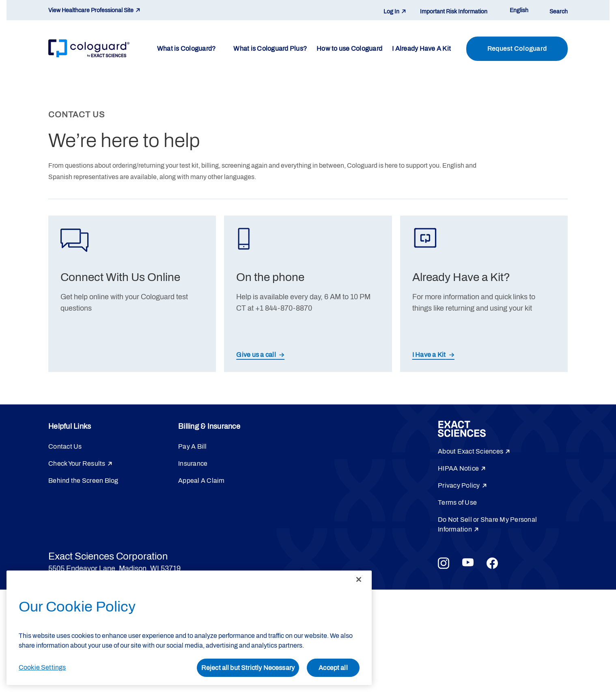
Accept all (333, 668)
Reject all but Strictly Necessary (248, 668)
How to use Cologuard (349, 49)
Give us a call (256, 355)
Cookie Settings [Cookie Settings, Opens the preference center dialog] (42, 667)
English (519, 10)
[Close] (359, 579)
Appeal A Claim (201, 481)
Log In (391, 12)
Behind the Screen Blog (83, 481)
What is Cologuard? (186, 49)
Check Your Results (77, 464)
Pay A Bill (193, 446)
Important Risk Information (454, 12)
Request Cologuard (517, 49)
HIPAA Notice (458, 468)
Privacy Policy (459, 485)
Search (559, 12)
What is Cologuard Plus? (270, 49)
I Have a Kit (429, 355)
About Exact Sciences (471, 451)
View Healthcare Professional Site (91, 10)
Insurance (193, 464)
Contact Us (65, 446)
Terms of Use (457, 502)
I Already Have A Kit (421, 49)
